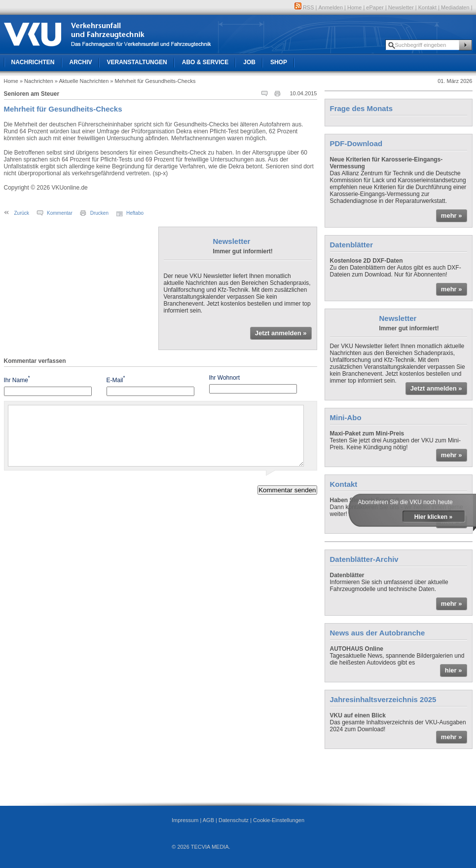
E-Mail (116, 379)
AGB (208, 820)
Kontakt (427, 7)
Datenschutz (234, 820)
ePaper (375, 7)
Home (354, 7)
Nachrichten (33, 62)
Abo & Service (205, 62)
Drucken (99, 213)
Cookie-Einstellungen (279, 820)
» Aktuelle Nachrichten (82, 81)
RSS (304, 7)
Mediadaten (455, 7)
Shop (279, 62)
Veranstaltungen (137, 62)
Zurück (22, 213)
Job (249, 62)
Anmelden (331, 7)
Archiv (81, 62)
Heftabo (135, 213)
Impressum (185, 820)
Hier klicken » (433, 517)
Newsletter (401, 7)
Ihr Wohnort (224, 378)
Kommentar (60, 213)
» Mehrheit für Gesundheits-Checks (153, 81)
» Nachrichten (37, 81)
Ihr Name (17, 379)
